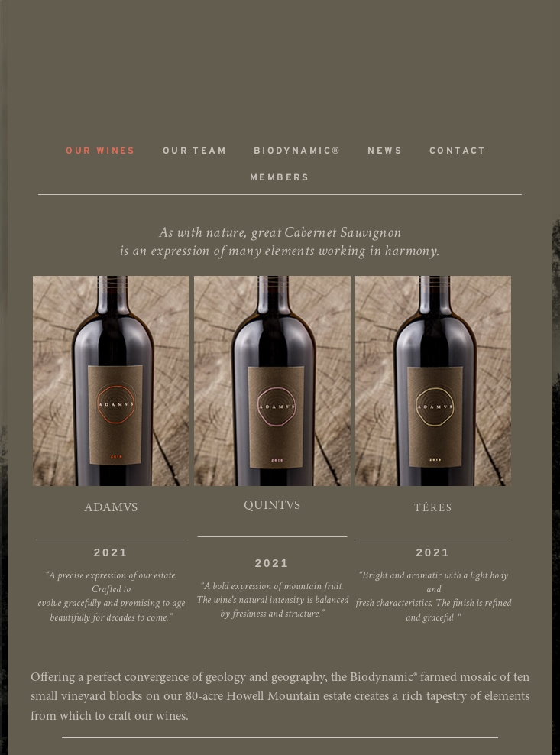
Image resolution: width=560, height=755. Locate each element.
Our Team (195, 151)
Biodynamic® (297, 151)
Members (280, 178)
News (385, 151)
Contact (458, 151)
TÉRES (434, 509)
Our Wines (101, 151)
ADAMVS (280, 59)
